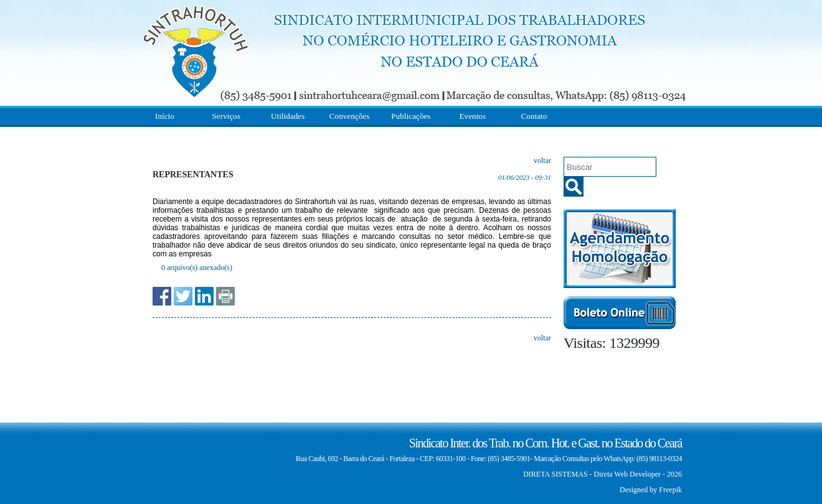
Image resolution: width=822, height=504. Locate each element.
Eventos (473, 116)
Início (165, 116)
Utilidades (288, 116)
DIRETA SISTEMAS (555, 474)
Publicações (411, 116)
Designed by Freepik (651, 490)
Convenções (350, 116)
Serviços (227, 116)
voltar (542, 161)
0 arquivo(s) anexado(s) (197, 268)
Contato (534, 116)
